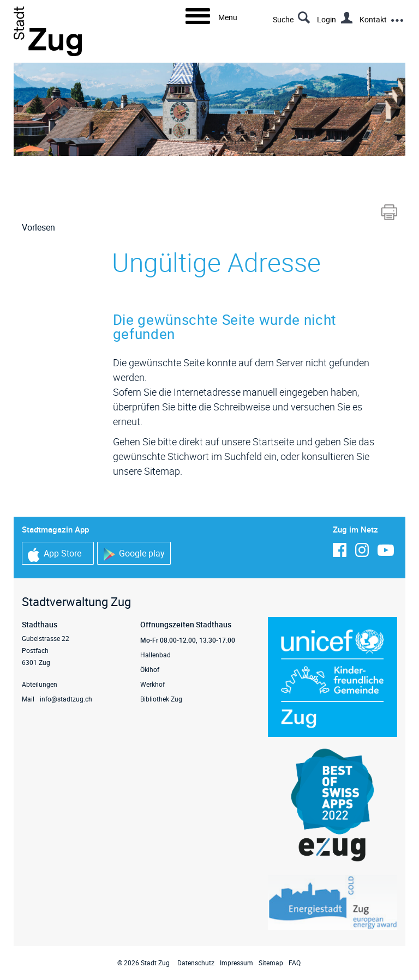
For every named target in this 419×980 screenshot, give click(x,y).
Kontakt (373, 19)
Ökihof (150, 669)
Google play (134, 554)
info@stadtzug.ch (66, 699)
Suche (283, 19)
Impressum (237, 963)
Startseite (273, 441)
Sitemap (271, 963)
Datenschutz (196, 963)
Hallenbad (155, 655)
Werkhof (152, 684)
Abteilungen (40, 684)
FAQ (295, 963)
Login (327, 19)
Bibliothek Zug (161, 699)
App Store (55, 555)
